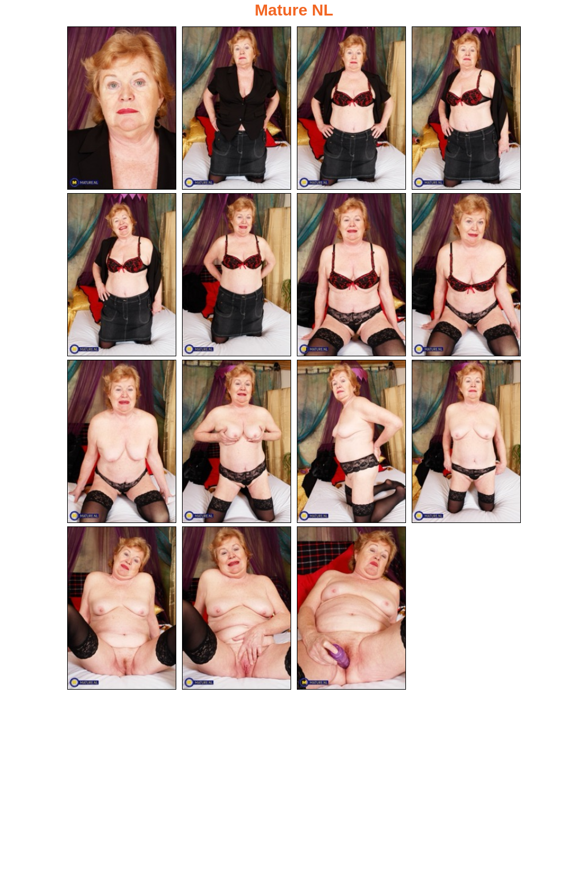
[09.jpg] (122, 443)
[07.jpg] (351, 275)
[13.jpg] (122, 610)
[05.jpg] (122, 275)
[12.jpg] (466, 443)
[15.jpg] (351, 610)
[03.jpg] (351, 108)
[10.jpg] (237, 443)
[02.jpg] (237, 108)
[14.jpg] (237, 610)
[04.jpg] (466, 108)
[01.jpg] (122, 108)
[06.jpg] (237, 275)
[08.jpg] (466, 275)
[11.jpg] (351, 443)
